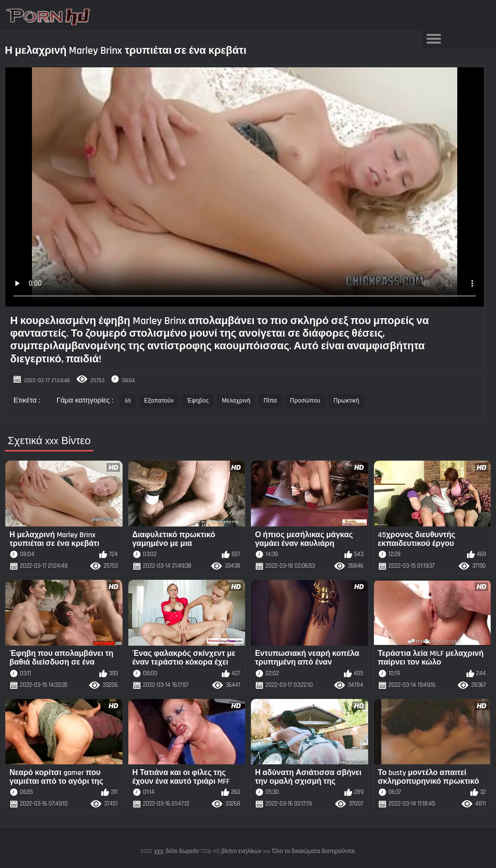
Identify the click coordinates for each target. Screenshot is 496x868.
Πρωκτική (346, 401)
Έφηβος (198, 401)
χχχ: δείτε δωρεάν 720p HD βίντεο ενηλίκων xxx (212, 851)
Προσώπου (305, 401)
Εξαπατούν (159, 401)
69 (128, 401)
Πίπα (270, 401)
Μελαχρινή (236, 401)
